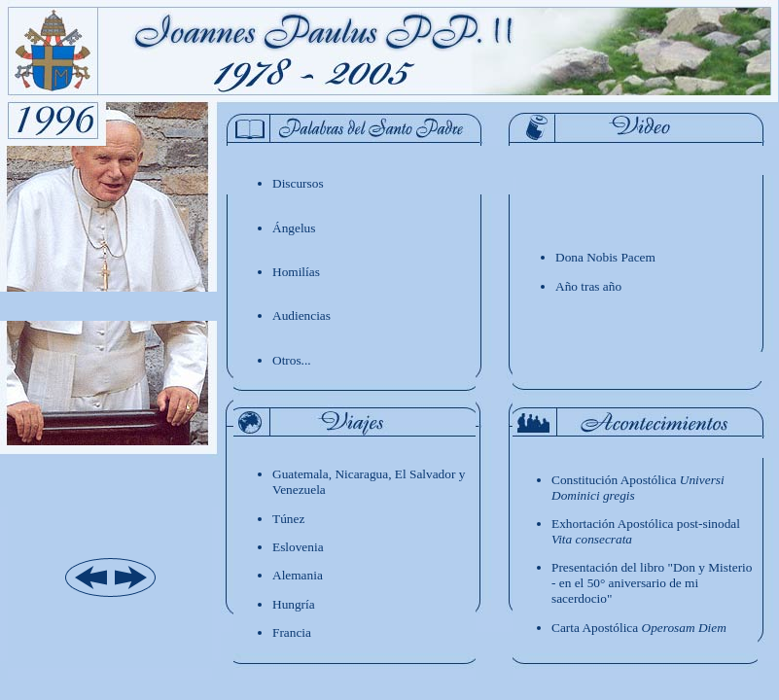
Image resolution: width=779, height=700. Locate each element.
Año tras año (588, 286)
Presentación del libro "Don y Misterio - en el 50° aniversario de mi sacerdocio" (652, 583)
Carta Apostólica (639, 628)
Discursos (298, 183)
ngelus (294, 228)
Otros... (292, 360)
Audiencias (301, 315)
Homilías (296, 272)
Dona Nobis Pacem (605, 257)
